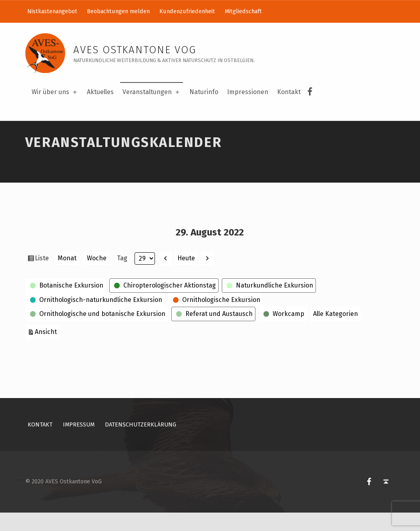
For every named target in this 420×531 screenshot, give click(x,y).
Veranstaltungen (152, 92)
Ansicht (47, 350)
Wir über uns (55, 92)
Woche (97, 277)
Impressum (79, 443)
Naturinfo (204, 92)
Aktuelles (100, 92)
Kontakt (289, 92)
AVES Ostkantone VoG (135, 50)
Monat (67, 277)
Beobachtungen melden (118, 11)
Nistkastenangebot (52, 11)
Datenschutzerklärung (141, 443)
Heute (186, 277)
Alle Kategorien (336, 333)
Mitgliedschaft (243, 11)
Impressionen (248, 92)
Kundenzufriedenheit (187, 11)
